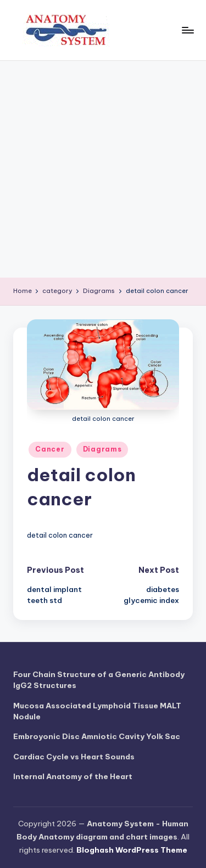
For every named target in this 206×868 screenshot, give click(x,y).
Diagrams (102, 449)
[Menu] (187, 30)
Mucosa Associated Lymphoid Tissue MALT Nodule (97, 711)
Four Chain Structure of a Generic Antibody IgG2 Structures (99, 680)
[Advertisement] (103, 169)
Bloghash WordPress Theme (132, 850)
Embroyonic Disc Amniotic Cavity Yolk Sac (97, 736)
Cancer (50, 449)
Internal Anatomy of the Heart (73, 776)
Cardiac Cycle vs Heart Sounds (74, 757)
